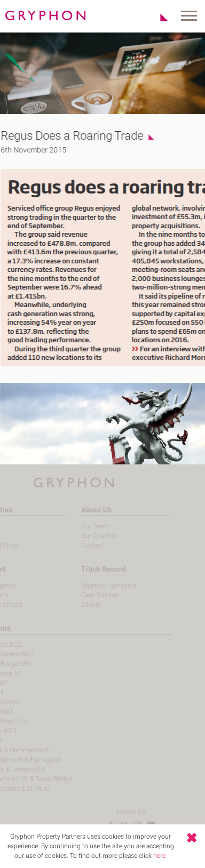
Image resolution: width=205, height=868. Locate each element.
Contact (79, 545)
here (159, 856)
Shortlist (158, 17)
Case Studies (86, 595)
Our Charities (86, 536)
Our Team (82, 526)
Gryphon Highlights (96, 585)
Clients (78, 605)
